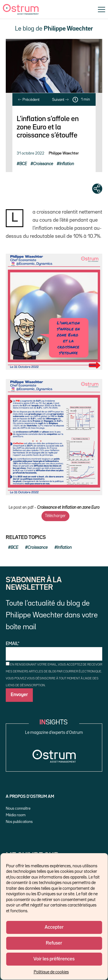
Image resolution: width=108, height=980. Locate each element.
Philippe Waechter (64, 153)
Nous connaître (18, 808)
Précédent (29, 100)
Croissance (43, 164)
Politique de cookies (51, 972)
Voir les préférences (54, 959)
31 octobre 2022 (31, 153)
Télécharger (55, 516)
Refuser (54, 943)
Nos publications (19, 822)
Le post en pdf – (54, 508)
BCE (23, 164)
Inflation (67, 164)
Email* (54, 651)
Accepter (54, 927)
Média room (16, 815)
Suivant (60, 100)
